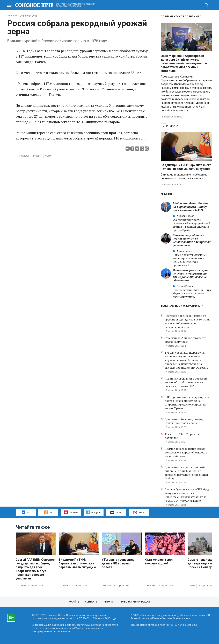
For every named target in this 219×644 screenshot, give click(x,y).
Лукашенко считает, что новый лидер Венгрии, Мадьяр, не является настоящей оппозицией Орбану (186, 473)
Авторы (109, 602)
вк (26, 512)
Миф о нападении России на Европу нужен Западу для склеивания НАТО (190, 207)
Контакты (91, 602)
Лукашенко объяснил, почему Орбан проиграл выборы (184, 421)
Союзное (21, 586)
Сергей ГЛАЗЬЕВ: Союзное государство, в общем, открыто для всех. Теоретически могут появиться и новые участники (35, 569)
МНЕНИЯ (166, 194)
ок (48, 512)
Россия (37, 156)
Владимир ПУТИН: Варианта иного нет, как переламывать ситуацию (186, 167)
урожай (48, 156)
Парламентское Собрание (180, 17)
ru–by (116, 513)
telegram (94, 512)
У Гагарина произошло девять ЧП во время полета (118, 563)
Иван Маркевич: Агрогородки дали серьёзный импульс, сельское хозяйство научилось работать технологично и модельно (184, 63)
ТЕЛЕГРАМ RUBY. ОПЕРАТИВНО (181, 306)
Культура (107, 586)
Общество (151, 586)
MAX (139, 513)
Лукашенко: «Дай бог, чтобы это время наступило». (185, 340)
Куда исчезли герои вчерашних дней (159, 561)
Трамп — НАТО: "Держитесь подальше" (183, 436)
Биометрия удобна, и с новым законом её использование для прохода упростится (192, 240)
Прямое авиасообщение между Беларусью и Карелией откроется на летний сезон (187, 452)
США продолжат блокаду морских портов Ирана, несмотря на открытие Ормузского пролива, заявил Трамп (187, 403)
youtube (71, 512)
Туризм (192, 586)
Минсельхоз (23, 156)
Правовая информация (135, 602)
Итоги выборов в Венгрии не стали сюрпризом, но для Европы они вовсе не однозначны (191, 275)
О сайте (74, 602)
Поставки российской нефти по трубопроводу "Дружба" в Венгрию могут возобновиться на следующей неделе (187, 321)
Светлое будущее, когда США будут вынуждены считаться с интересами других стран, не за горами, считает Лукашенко (188, 495)
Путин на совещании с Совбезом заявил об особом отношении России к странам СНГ (186, 382)
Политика (168, 126)
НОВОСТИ (13, 16)
